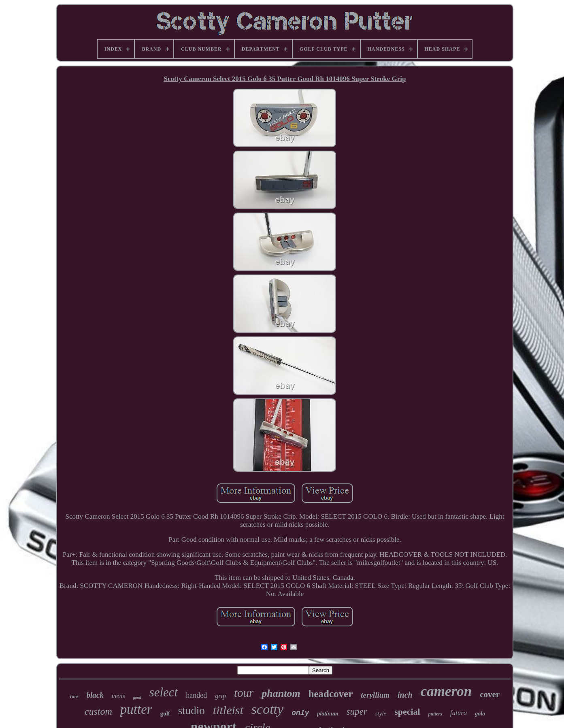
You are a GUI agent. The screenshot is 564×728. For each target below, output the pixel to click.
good (137, 697)
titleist (228, 710)
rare (74, 696)
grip (220, 696)
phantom (281, 693)
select (164, 692)
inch (405, 695)
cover (490, 694)
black (95, 695)
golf (165, 713)
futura (459, 713)
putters (435, 714)
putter (136, 709)
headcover (331, 694)
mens (118, 696)
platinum (328, 714)
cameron (446, 691)
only (300, 713)
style (381, 713)
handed (196, 695)
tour (244, 693)
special (407, 712)
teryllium (375, 695)
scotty (267, 709)
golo (480, 714)
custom (98, 711)
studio (192, 711)
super (357, 712)
